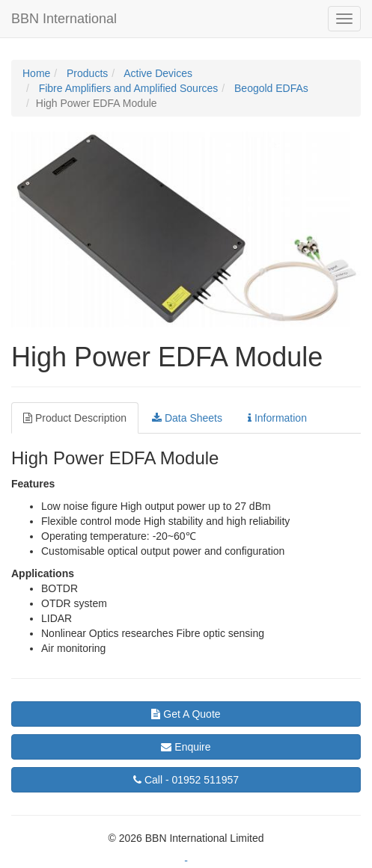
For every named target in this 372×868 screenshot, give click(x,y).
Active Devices (157, 73)
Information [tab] (277, 418)
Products (86, 73)
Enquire (186, 747)
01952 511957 (186, 780)
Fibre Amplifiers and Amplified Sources (127, 88)
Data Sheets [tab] (187, 418)
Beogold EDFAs (270, 88)
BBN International (64, 19)
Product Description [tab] (75, 418)
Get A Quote (186, 714)
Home (36, 73)
